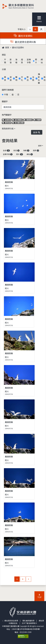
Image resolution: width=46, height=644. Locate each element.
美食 (5, 78)
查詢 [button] (37, 132)
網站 (42, 61)
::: (3, 621)
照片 (36, 61)
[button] (30, 29)
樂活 (28, 78)
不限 (5, 61)
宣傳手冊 (29, 61)
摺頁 (22, 61)
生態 (33, 78)
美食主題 (7, 123)
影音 (11, 61)
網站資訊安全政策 (11, 621)
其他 (45, 78)
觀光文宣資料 (18, 47)
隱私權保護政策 (28, 621)
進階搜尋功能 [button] (8, 128)
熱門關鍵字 (7, 115)
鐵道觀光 (28, 120)
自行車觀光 (17, 120)
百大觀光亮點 (18, 123)
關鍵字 (5, 101)
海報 (16, 61)
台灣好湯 (7, 120)
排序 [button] (40, 146)
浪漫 (11, 78)
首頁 (6, 47)
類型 (4, 55)
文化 (22, 78)
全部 (6, 150)
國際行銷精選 (8, 90)
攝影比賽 (39, 78)
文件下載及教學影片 (29, 623)
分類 (4, 69)
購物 (16, 78)
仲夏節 (38, 120)
